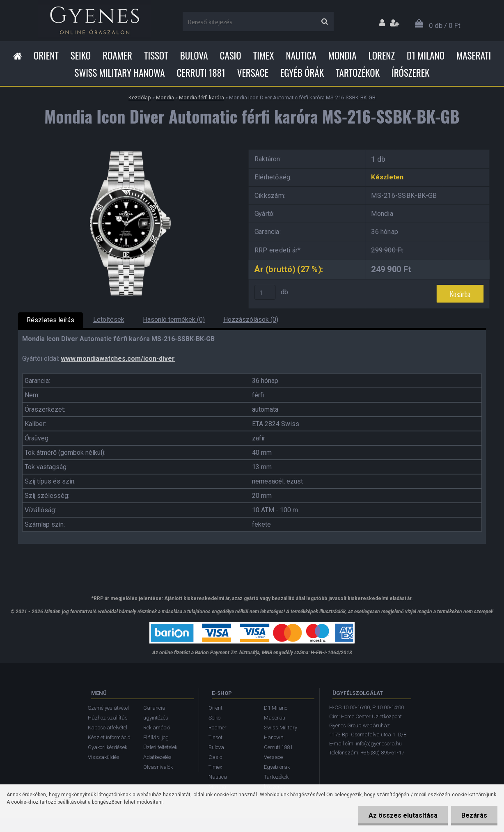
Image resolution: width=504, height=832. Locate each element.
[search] (324, 22)
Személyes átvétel (108, 708)
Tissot (156, 55)
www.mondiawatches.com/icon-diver (118, 359)
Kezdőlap (140, 97)
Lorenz (382, 55)
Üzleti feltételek (160, 747)
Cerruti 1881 (201, 73)
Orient (46, 55)
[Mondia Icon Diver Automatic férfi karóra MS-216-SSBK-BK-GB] (127, 148)
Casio (231, 55)
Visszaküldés (104, 757)
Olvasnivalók (158, 767)
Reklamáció (157, 728)
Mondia (342, 55)
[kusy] (265, 292)
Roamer (117, 55)
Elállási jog (156, 737)
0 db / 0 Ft (445, 25)
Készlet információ (109, 737)
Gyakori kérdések (108, 747)
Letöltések (109, 320)
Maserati (474, 55)
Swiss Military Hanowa (120, 73)
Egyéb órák (302, 73)
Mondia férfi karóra (202, 97)
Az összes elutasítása (403, 815)
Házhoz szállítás (108, 718)
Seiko (81, 55)
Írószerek (410, 73)
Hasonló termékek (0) (174, 320)
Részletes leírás (50, 320)
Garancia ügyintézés (156, 713)
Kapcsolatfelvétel (108, 728)
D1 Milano (426, 55)
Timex (264, 55)
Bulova (194, 55)
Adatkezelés (157, 757)
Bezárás (474, 815)
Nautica (301, 55)
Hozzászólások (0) (251, 320)
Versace (253, 73)
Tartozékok (358, 73)
